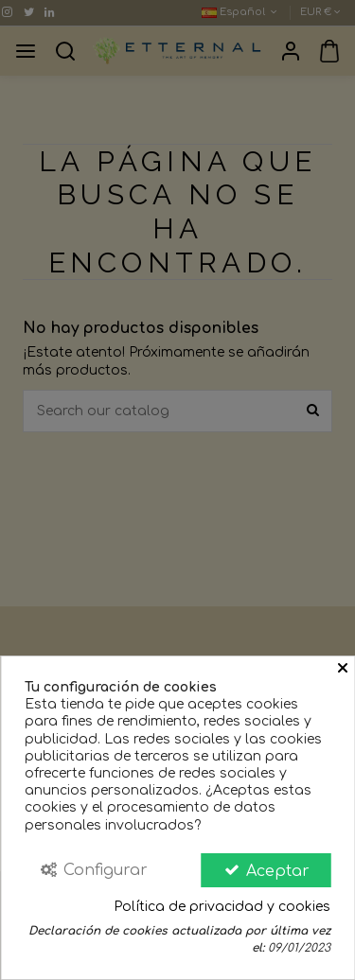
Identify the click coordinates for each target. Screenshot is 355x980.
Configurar (93, 870)
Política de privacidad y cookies (222, 907)
